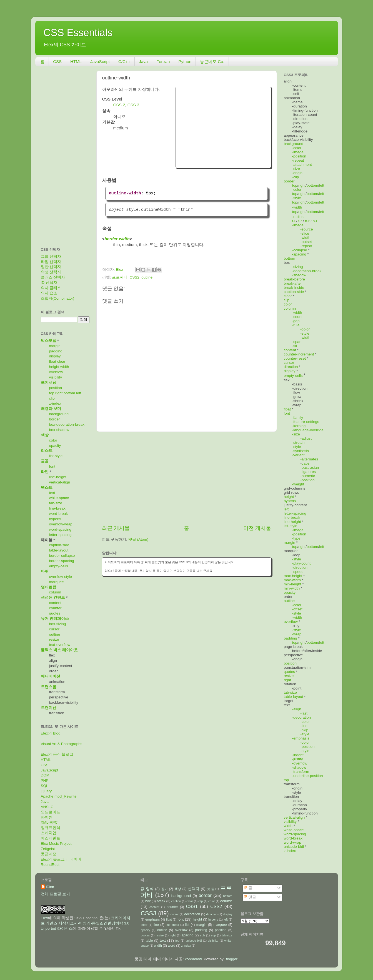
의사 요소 (49, 293)
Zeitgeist (48, 849)
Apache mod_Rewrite (59, 796)
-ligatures (308, 472)
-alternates (309, 459)
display (55, 356)
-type (296, 538)
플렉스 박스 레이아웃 (59, 650)
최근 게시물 (116, 528)
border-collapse (62, 556)
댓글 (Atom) (138, 539)
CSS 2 (119, 105)
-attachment (302, 165)
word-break (59, 514)
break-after (293, 283)
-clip (296, 177)
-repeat (298, 160)
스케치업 (49, 833)
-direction (300, 567)
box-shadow (59, 430)
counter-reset (295, 358)
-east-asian (310, 468)
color (53, 440)
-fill (295, 346)
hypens (55, 519)
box (148, 901)
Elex (50, 887)
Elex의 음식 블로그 (57, 754)
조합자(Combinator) (58, 298)
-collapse (300, 250)
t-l (294, 221)
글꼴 (45, 461)
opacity (55, 446)
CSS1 (192, 906)
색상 (45, 435)
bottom (69, 393)
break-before (295, 279)
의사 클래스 (51, 288)
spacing (187, 935)
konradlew (193, 959)
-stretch (298, 443)
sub (202, 935)
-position (299, 156)
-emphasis (301, 738)
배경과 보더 (51, 409)
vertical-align (60, 482)
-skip (305, 730)
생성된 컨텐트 (53, 597)
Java (143, 62)
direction (291, 367)
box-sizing (58, 624)
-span (297, 342)
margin (55, 346)
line (156, 925)
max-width (292, 580)
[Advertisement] (223, 127)
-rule (296, 325)
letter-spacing (60, 535)
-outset (306, 242)
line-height (58, 477)
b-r (307, 221)
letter (144, 925)
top (52, 393)
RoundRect (50, 865)
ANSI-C (47, 807)
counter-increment (299, 354)
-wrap (297, 634)
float (53, 361)
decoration (192, 914)
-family (298, 418)
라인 (45, 472)
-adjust (306, 438)
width (65, 367)
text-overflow (60, 645)
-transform (301, 772)
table (149, 941)
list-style (56, 456)
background (59, 414)
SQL (45, 786)
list (187, 925)
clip (52, 398)
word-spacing (60, 529)
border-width (117, 239)
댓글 (250, 897)
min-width (292, 588)
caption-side (59, 545)
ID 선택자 (49, 283)
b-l (315, 221)
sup (213, 935)
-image (298, 152)
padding (56, 351)
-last (304, 713)
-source (307, 229)
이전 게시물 (257, 528)
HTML (76, 62)
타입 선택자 (51, 262)
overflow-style (61, 577)
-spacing (299, 254)
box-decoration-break (67, 424)
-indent (298, 755)
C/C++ (124, 62)
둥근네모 (49, 854)
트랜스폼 (49, 687)
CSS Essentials (78, 33)
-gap (296, 321)
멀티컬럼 (49, 587)
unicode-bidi (294, 847)
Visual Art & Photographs (62, 744)
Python (185, 62)
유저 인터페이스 (55, 619)
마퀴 (45, 571)
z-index (55, 403)
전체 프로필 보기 (56, 894)
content (55, 603)
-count (297, 317)
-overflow (300, 763)
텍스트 (47, 488)
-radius (298, 217)
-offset (297, 609)
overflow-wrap (61, 524)
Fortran (163, 62)
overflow (56, 372)
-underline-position (308, 776)
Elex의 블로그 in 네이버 (61, 859)
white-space (59, 498)
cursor (54, 629)
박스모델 (49, 341)
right (59, 393)
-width (297, 207)
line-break (57, 508)
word (171, 946)
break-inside (294, 288)
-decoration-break (307, 271)
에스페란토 (51, 838)
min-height (293, 584)
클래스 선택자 (53, 277)
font (52, 466)
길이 (164, 889)
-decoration (302, 717)
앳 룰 (211, 889)
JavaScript (100, 62)
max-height (293, 576)
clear (61, 361)
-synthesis (301, 451)
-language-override (308, 430)
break (161, 901)
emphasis (152, 919)
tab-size (56, 503)
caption (176, 901)
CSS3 (148, 913)
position (56, 388)
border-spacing (62, 561)
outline (147, 277)
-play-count (301, 563)
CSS (57, 62)
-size (296, 169)
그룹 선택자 (51, 256)
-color (297, 148)
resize (54, 639)
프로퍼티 (120, 277)
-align (297, 709)
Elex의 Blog (51, 733)
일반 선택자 (51, 267)
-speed (298, 572)
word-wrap (293, 842)
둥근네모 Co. (212, 62)
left (79, 393)
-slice (305, 233)
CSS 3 (133, 105)
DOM (45, 775)
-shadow (299, 275)
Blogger (231, 959)
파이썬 (47, 817)
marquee (57, 582)
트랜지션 (49, 708)
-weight (298, 484)
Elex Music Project (56, 844)
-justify (298, 759)
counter (55, 608)
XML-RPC (49, 822)
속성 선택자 (51, 272)
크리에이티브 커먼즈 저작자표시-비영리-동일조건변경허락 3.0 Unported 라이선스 (86, 923)
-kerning (299, 426)
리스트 (47, 451)
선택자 (194, 889)
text (52, 493)
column (55, 592)
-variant (298, 455)
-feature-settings (306, 422)
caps (306, 463)
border (55, 419)
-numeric (308, 476)
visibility (56, 377)
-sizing (298, 267)
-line (304, 726)
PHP (45, 780)
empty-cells (59, 566)
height (54, 367)
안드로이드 (51, 812)
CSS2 (135, 277)
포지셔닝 (49, 383)
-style (297, 198)
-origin (297, 173)
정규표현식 (51, 828)
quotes (55, 613)
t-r (300, 221)
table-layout (59, 550)
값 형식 (147, 889)
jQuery (46, 791)
